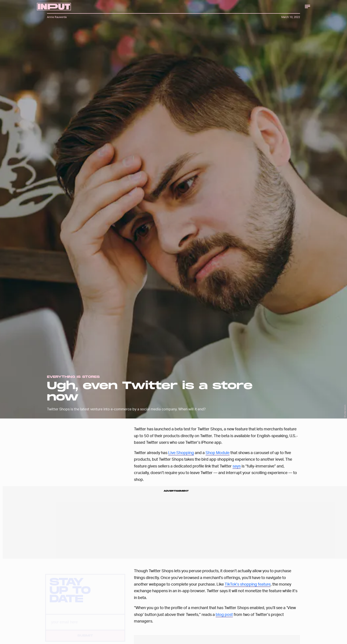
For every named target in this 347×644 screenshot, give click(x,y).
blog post (224, 614)
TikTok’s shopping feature (248, 584)
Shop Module (218, 452)
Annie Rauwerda (57, 17)
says (237, 466)
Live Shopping (181, 452)
